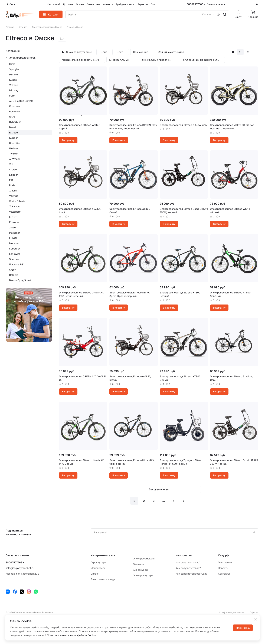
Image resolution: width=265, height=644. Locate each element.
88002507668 (195, 4)
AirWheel (14, 159)
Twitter (13, 154)
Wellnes (14, 148)
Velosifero (15, 212)
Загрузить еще (159, 489)
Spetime (14, 259)
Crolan (13, 169)
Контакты (224, 574)
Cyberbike (15, 122)
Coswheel (15, 106)
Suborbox (15, 249)
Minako (13, 74)
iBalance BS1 (17, 264)
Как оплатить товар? (188, 562)
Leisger (13, 175)
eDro (12, 96)
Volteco (14, 85)
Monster (14, 243)
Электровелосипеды (23, 57)
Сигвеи (95, 574)
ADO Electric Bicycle (21, 101)
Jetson (13, 227)
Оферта (254, 612)
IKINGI (13, 238)
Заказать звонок (216, 4)
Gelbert (14, 275)
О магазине (225, 562)
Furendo (14, 222)
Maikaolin (15, 233)
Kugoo (13, 80)
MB (11, 180)
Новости (223, 568)
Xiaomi (13, 190)
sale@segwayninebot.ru (20, 568)
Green (13, 270)
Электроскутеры (143, 575)
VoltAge (14, 196)
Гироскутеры (99, 562)
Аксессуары (140, 570)
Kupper (13, 138)
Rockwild (15, 111)
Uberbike (14, 143)
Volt (11, 164)
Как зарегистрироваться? (191, 574)
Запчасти (139, 564)
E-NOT (13, 217)
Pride (12, 185)
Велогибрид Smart (20, 280)
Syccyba (14, 69)
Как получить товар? (188, 568)
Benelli (13, 127)
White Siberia (17, 201)
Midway (14, 90)
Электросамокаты (144, 558)
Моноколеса (98, 568)
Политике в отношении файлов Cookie (71, 635)
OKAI (12, 117)
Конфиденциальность (232, 612)
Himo (12, 64)
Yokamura (15, 206)
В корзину (68, 140)
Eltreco (13, 132)
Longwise (15, 254)
